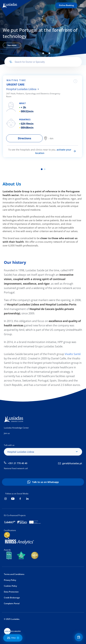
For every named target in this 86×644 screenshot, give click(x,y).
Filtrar (13, 638)
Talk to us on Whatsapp (45, 482)
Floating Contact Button (79, 637)
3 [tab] (49, 53)
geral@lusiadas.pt (72, 463)
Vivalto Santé (72, 354)
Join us (7, 433)
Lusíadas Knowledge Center (16, 428)
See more (12, 45)
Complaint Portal (12, 603)
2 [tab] (43, 53)
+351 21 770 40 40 (18, 463)
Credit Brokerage (12, 598)
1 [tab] (37, 53)
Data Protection (11, 592)
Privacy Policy (10, 580)
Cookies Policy (10, 586)
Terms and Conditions (14, 574)
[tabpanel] (43, 37)
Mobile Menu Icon (82, 5)
